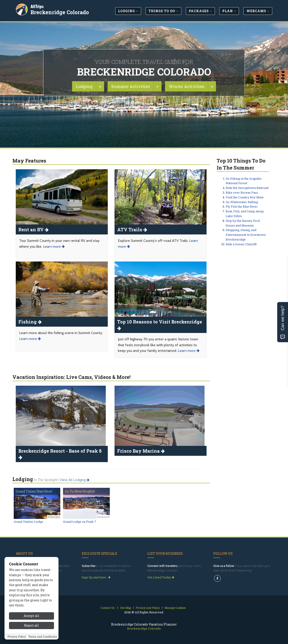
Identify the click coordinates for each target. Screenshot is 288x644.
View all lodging (75, 480)
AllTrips (37, 6)
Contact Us (108, 608)
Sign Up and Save (96, 577)
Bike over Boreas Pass (242, 193)
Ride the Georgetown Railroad (247, 188)
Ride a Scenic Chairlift (241, 244)
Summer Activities (131, 86)
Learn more (54, 246)
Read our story (28, 577)
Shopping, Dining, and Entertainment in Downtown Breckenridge (246, 235)
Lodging (84, 86)
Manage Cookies (175, 608)
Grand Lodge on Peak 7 (80, 522)
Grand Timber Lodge (28, 522)
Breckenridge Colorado (60, 12)
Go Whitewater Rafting (242, 202)
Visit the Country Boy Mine (245, 197)
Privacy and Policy (148, 608)
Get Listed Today (161, 577)
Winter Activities (187, 86)
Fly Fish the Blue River (242, 206)
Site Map (125, 608)
